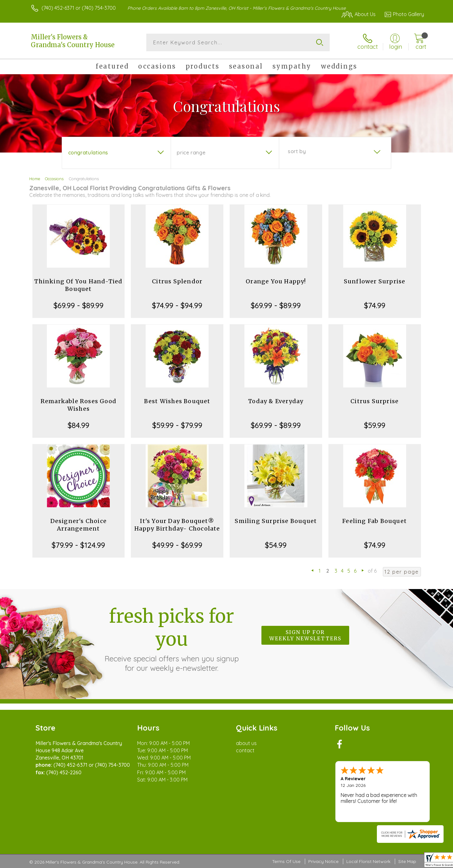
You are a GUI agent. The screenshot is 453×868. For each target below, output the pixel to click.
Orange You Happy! (276, 281)
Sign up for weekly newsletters (305, 635)
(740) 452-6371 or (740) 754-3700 (79, 8)
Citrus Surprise (375, 401)
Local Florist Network (368, 861)
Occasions (54, 179)
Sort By (297, 151)
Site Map (407, 861)
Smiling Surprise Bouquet (276, 521)
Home (35, 179)
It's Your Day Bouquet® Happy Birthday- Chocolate (177, 525)
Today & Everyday (276, 401)
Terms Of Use (286, 861)
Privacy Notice (323, 861)
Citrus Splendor (177, 281)
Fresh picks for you (171, 639)
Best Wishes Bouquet (177, 401)
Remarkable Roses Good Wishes (78, 405)
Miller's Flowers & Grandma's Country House (73, 41)
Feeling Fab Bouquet (375, 521)
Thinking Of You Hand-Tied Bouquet (78, 285)
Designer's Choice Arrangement (78, 525)
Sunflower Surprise (375, 281)
